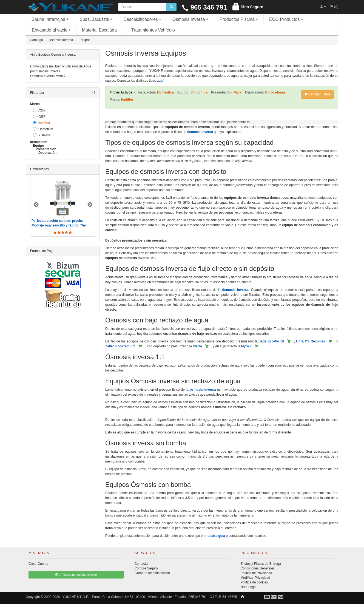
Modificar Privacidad (255, 578)
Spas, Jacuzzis (96, 19)
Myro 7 (247, 346)
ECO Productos (286, 19)
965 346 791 (204, 7)
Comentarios (39, 169)
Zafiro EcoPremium (120, 346)
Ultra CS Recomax (311, 341)
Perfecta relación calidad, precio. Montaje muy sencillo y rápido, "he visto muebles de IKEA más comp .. (59, 225)
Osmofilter (43, 129)
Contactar (142, 564)
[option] (63, 208)
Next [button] (90, 205)
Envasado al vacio (51, 30)
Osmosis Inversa (190, 19)
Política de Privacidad (256, 573)
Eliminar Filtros (318, 94)
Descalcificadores (142, 19)
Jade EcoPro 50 (272, 341)
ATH (39, 111)
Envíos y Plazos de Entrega (261, 564)
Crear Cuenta (38, 564)
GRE (39, 117)
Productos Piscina (239, 19)
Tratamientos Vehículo (153, 30)
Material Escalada (101, 30)
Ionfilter (42, 123)
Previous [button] (36, 205)
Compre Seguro (146, 568)
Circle (197, 346)
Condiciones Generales (258, 568)
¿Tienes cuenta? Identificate (76, 575)
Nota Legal (248, 587)
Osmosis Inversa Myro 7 (48, 76)
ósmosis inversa (200, 132)
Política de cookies (254, 582)
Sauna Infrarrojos (50, 19)
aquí (160, 81)
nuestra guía (215, 536)
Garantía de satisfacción (152, 573)
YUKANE (42, 135)
